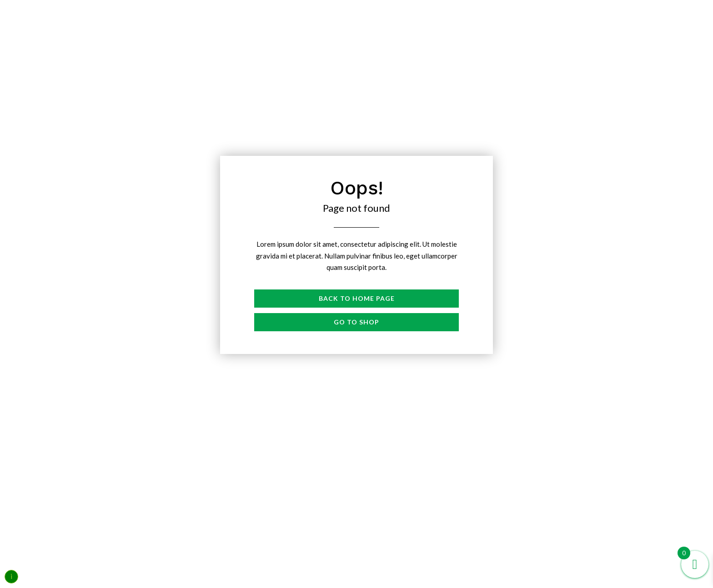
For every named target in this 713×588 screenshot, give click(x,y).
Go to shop (356, 322)
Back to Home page (357, 298)
